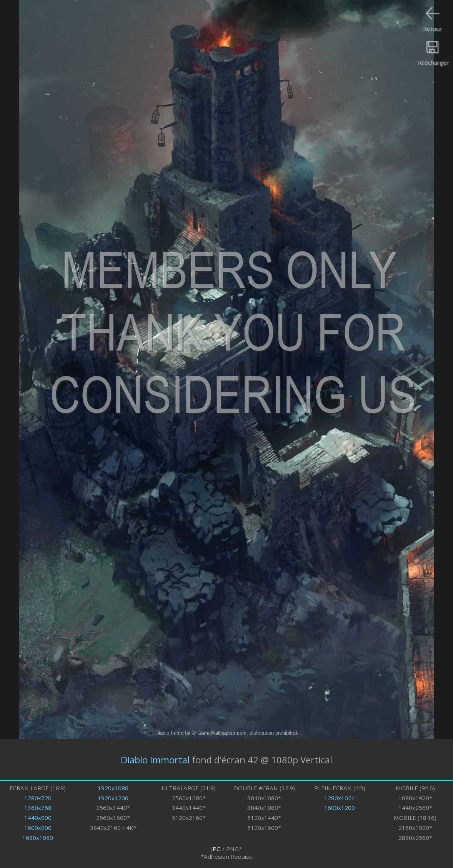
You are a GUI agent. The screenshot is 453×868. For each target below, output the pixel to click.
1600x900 (38, 828)
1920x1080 (113, 788)
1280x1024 (340, 798)
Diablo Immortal (155, 759)
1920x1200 (113, 798)
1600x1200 (340, 808)
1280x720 (38, 798)
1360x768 (38, 808)
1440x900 (38, 818)
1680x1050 (38, 838)
